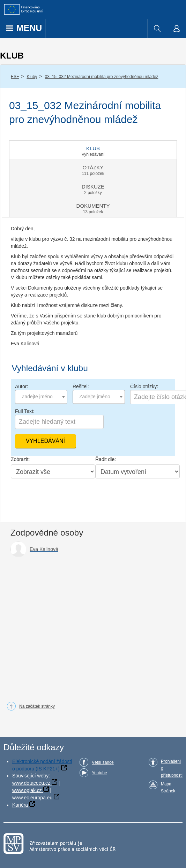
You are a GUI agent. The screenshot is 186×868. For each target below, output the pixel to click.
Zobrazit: (20, 459)
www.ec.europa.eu (32, 798)
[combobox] (41, 397)
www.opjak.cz (27, 790)
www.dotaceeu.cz (31, 783)
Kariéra (20, 805)
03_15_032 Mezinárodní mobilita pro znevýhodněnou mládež (102, 77)
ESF (15, 77)
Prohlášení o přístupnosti (172, 768)
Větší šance (103, 762)
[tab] (93, 150)
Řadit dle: (106, 459)
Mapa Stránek (168, 788)
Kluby (32, 77)
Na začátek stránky (37, 706)
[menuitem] (157, 29)
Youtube (99, 773)
